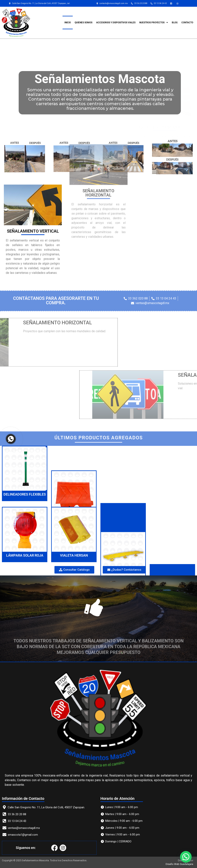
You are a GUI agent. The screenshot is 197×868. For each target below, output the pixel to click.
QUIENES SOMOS (83, 23)
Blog (175, 23)
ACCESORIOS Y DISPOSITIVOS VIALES (116, 23)
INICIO (68, 23)
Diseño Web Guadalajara (179, 864)
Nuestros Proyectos (154, 23)
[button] (186, 856)
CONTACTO (187, 23)
